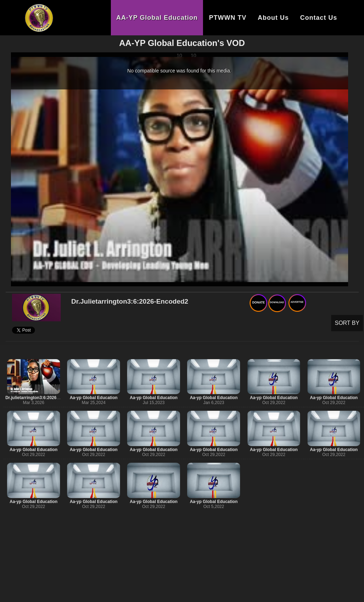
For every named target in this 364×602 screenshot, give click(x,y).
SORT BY (347, 323)
